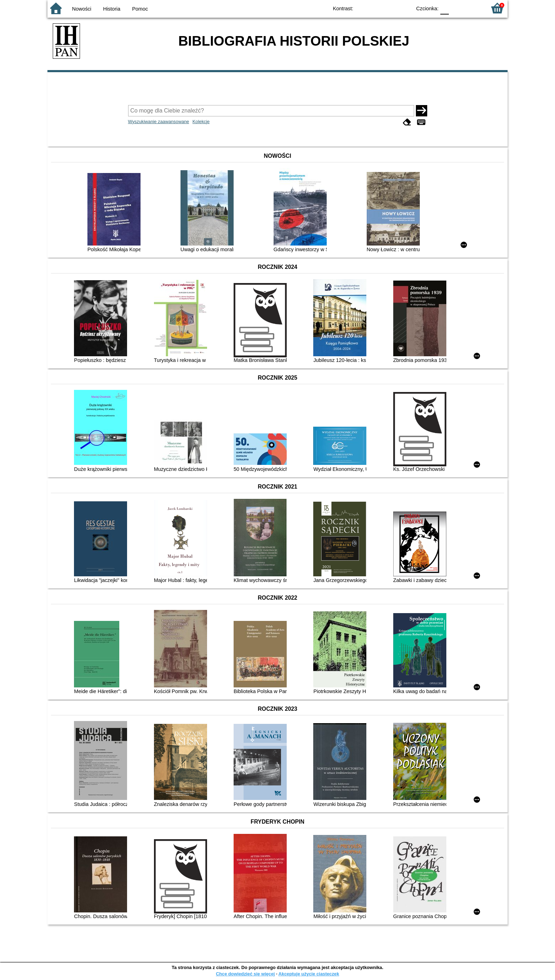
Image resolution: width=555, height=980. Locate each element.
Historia (112, 9)
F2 (473, 8)
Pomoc (140, 9)
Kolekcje (201, 122)
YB (390, 8)
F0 (444, 8)
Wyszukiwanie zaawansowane (159, 122)
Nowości (82, 9)
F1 (457, 8)
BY (404, 8)
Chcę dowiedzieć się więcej (245, 974)
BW (376, 8)
